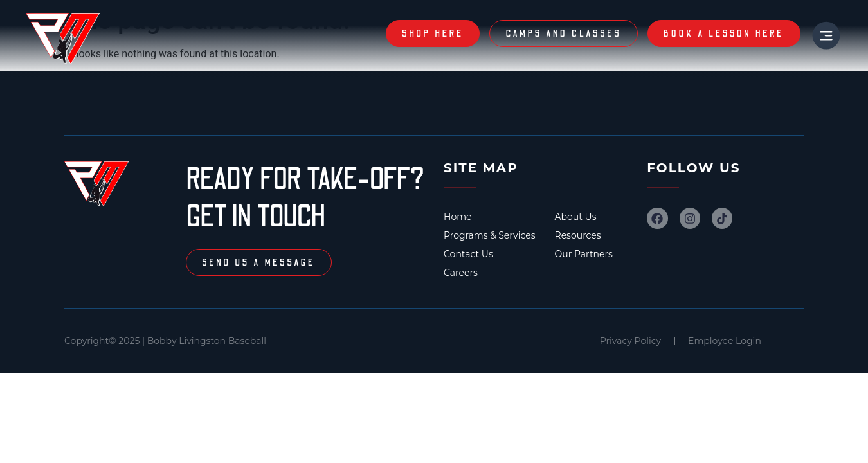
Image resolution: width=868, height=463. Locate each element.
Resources (578, 235)
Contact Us (468, 254)
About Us (576, 217)
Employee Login (725, 341)
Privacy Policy (630, 341)
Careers (461, 273)
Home (457, 217)
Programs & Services (490, 235)
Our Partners (584, 254)
